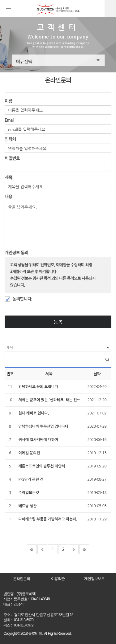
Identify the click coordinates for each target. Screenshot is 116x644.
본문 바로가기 (0, 0)
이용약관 (58, 579)
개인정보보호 (94, 579)
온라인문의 (21, 579)
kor (110, 8)
